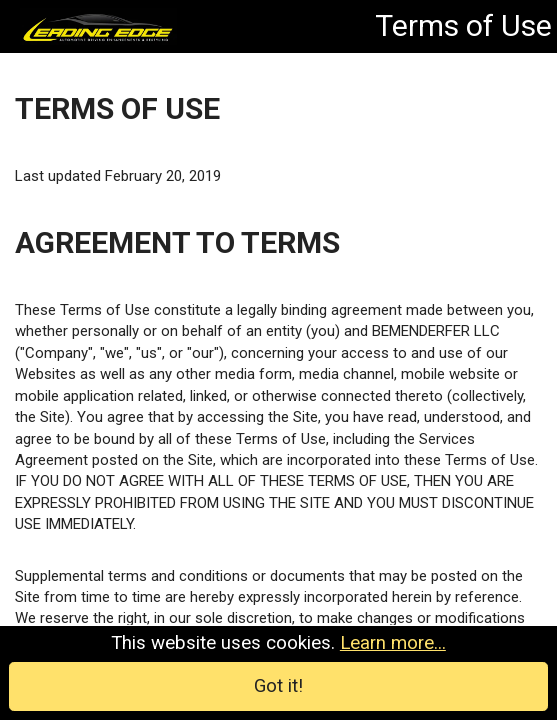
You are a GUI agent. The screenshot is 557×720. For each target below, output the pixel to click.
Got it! (279, 687)
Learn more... (388, 647)
